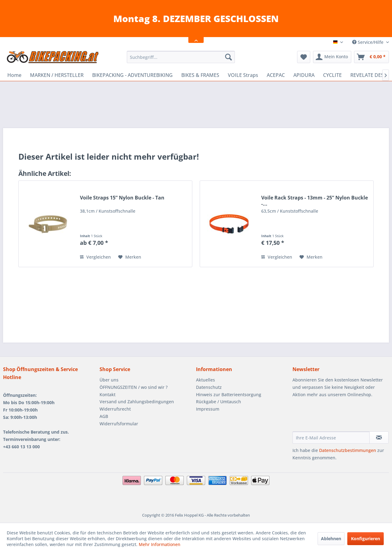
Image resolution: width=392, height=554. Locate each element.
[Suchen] (228, 57)
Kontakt (107, 395)
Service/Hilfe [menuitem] (368, 42)
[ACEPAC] (276, 75)
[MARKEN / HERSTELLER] (57, 75)
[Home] (14, 75)
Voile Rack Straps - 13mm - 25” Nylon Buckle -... (315, 201)
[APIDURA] (304, 75)
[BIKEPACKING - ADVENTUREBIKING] (132, 75)
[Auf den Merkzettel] (130, 257)
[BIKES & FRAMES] (200, 75)
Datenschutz (209, 387)
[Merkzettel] (304, 57)
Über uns (109, 380)
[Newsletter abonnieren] (379, 438)
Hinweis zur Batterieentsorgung (229, 395)
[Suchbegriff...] (181, 57)
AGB (104, 416)
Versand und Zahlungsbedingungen (137, 402)
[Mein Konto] (332, 57)
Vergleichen (95, 257)
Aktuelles (205, 380)
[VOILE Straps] (243, 75)
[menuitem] (181, 57)
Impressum (208, 409)
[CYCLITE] (332, 75)
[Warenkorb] (371, 57)
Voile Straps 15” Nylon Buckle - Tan (122, 198)
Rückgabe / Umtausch (219, 402)
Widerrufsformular (119, 424)
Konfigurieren (366, 539)
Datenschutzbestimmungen (348, 450)
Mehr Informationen (160, 544)
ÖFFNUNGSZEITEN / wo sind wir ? (134, 387)
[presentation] (339, 416)
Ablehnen (331, 539)
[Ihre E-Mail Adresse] (331, 438)
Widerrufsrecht (115, 409)
